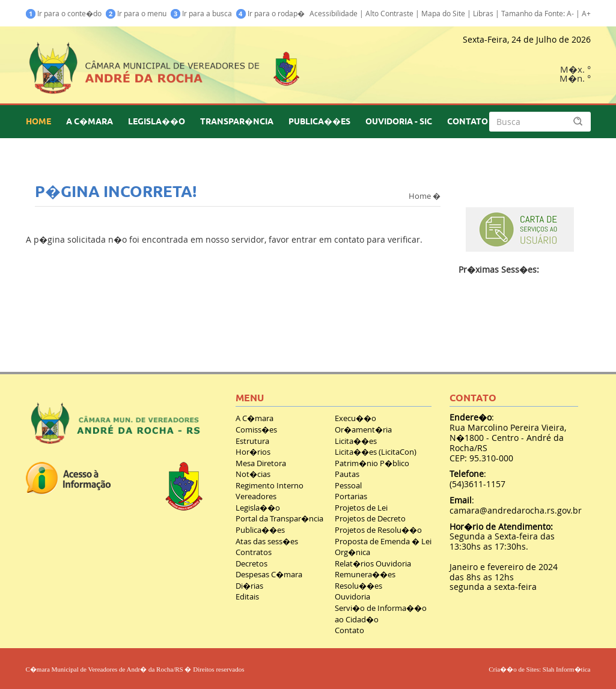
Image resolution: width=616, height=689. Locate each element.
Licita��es (356, 441)
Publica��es (260, 530)
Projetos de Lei (361, 508)
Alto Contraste (389, 13)
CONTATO (468, 121)
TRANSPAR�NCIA (237, 121)
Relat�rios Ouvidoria (373, 563)
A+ (586, 13)
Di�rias (249, 586)
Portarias (351, 496)
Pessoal (348, 485)
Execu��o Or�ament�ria (363, 424)
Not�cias (253, 474)
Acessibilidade (334, 13)
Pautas (347, 474)
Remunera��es (365, 574)
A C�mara (255, 418)
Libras (483, 13)
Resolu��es (358, 586)
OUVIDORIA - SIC (399, 121)
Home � (425, 195)
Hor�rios (253, 452)
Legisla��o (258, 508)
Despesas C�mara (269, 574)
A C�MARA (90, 121)
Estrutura (252, 441)
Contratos (254, 552)
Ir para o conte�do (64, 14)
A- (570, 13)
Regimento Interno (270, 485)
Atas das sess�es (267, 541)
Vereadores (256, 496)
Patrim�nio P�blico (372, 463)
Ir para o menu (136, 14)
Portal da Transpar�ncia (279, 518)
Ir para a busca (201, 14)
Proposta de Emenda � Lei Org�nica (383, 547)
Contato (349, 630)
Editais (247, 596)
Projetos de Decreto (370, 518)
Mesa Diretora (261, 463)
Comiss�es (256, 429)
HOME (38, 121)
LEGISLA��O (157, 121)
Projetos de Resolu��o (378, 530)
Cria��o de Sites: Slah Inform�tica (539, 669)
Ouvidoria (352, 596)
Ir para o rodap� (270, 14)
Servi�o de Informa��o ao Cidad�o (381, 614)
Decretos (252, 563)
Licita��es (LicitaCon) (376, 452)
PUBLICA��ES (319, 121)
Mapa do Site (443, 13)
